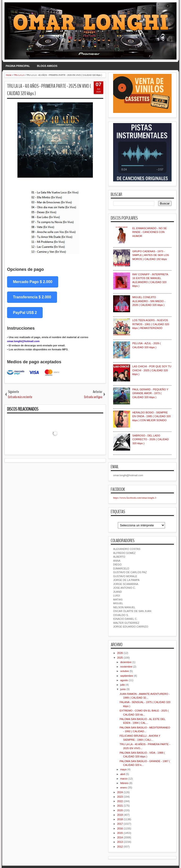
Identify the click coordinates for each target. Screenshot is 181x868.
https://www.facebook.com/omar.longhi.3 (135, 498)
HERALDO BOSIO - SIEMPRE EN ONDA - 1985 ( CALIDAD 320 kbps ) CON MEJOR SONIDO (151, 416)
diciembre (126, 662)
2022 (120, 801)
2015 (120, 833)
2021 (120, 806)
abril (123, 774)
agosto (124, 680)
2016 (120, 828)
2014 (120, 837)
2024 (120, 792)
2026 (120, 653)
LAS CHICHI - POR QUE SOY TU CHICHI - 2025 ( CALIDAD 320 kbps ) (152, 370)
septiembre (127, 676)
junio (123, 689)
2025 (120, 658)
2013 (120, 842)
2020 (120, 810)
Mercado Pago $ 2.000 (33, 282)
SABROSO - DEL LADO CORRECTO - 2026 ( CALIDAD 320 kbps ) (150, 439)
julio (123, 685)
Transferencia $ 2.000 (32, 297)
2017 (120, 824)
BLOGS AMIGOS (47, 66)
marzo (124, 779)
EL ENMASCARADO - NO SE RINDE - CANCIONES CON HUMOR (149, 232)
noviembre (126, 667)
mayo (123, 769)
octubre (125, 671)
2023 (120, 797)
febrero (124, 783)
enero (123, 788)
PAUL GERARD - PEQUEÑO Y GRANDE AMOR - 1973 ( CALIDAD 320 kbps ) (150, 393)
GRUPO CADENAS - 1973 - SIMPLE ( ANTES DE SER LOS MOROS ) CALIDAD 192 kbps (150, 255)
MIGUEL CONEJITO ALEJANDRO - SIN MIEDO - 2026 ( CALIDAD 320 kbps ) (149, 301)
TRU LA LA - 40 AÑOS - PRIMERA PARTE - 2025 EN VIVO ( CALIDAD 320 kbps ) (49, 90)
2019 (120, 815)
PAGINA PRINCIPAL (18, 66)
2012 (120, 847)
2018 (120, 819)
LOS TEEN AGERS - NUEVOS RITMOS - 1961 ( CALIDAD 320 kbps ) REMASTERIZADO (151, 324)
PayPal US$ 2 (25, 313)
